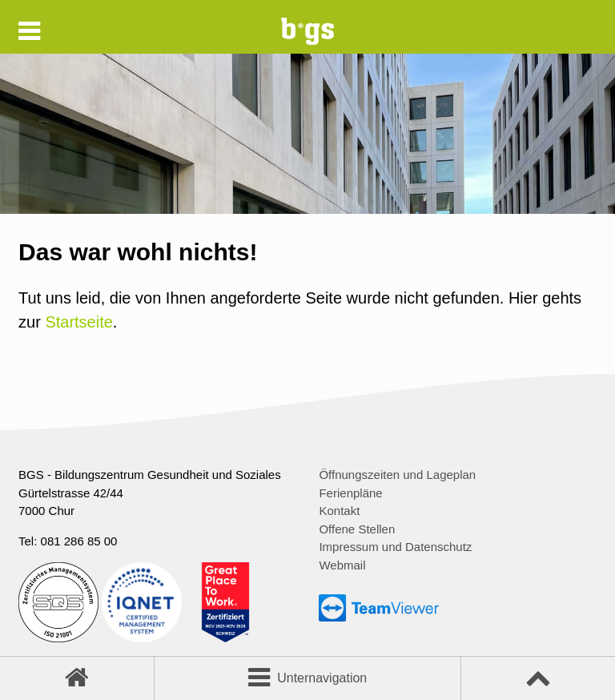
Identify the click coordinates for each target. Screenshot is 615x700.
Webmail (342, 565)
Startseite (78, 322)
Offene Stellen (357, 529)
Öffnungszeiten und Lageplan (397, 475)
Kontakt (339, 511)
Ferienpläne (350, 493)
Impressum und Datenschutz (395, 547)
